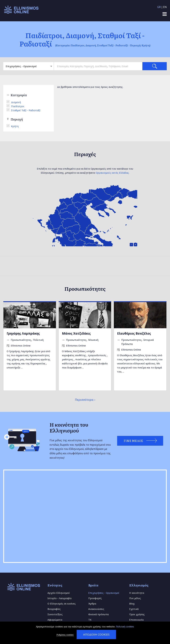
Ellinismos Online (21, 345)
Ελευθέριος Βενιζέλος (134, 333)
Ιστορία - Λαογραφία (59, 598)
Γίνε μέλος (135, 598)
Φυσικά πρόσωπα (98, 614)
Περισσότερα (84, 400)
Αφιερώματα (55, 620)
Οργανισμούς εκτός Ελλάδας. (113, 173)
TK (90, 620)
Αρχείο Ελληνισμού (59, 593)
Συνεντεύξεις (55, 614)
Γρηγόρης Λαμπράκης (23, 333)
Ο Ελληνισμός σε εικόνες (62, 604)
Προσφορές (95, 598)
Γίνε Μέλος (133, 441)
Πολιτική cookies (125, 627)
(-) (9, 102)
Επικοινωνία (136, 620)
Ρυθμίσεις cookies (65, 635)
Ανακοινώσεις (96, 609)
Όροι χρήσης (137, 614)
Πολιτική (38, 340)
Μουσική (93, 340)
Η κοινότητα (137, 593)
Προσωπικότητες (21, 340)
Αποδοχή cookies (96, 634)
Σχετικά (134, 609)
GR (159, 7)
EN (165, 7)
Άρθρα (92, 604)
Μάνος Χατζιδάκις (76, 333)
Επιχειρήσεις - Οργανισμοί (104, 593)
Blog (132, 604)
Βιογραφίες (54, 609)
